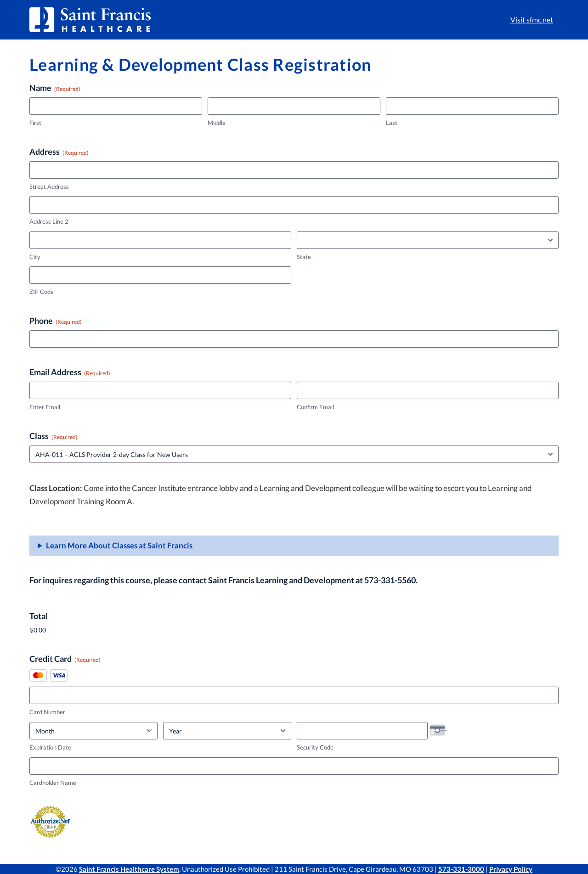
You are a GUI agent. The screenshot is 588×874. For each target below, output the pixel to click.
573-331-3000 (461, 869)
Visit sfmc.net (532, 20)
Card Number (47, 712)
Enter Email (45, 407)
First (35, 123)
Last (392, 123)
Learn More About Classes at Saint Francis (119, 545)
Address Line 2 (49, 221)
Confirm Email (315, 407)
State (304, 257)
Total (39, 616)
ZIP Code (42, 292)
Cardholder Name (53, 783)
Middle (217, 123)
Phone (56, 321)
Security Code (315, 747)
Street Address (49, 186)
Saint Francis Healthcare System (129, 869)
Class (54, 436)
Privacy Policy (511, 869)
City (35, 257)
